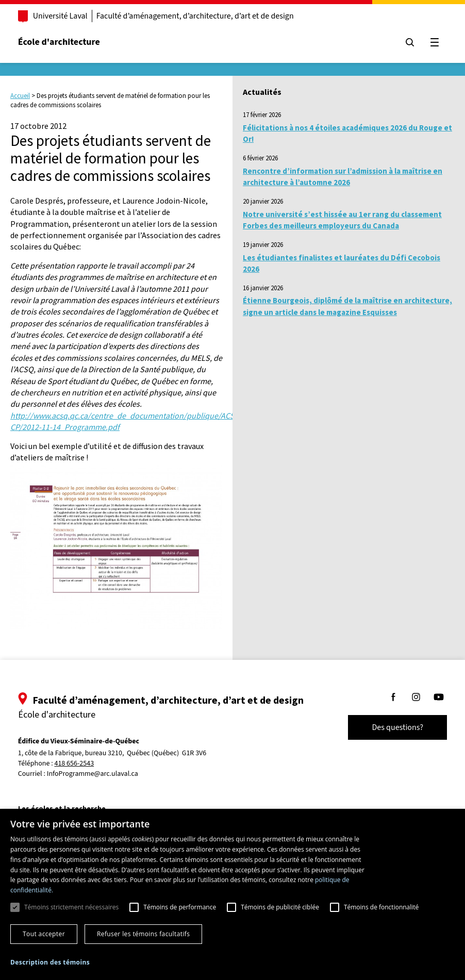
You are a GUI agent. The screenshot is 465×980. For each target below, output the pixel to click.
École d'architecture (60, 42)
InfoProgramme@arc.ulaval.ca (93, 774)
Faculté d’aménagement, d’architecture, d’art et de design (196, 16)
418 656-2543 (75, 764)
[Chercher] (409, 42)
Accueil (20, 96)
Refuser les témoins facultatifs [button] (143, 934)
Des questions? (397, 727)
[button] (50, 962)
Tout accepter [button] (44, 934)
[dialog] (232, 894)
